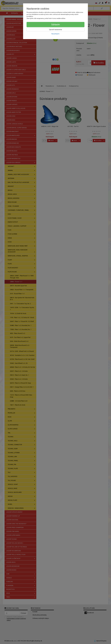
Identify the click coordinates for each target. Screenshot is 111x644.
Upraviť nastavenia (55, 30)
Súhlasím (56, 25)
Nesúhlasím (55, 34)
